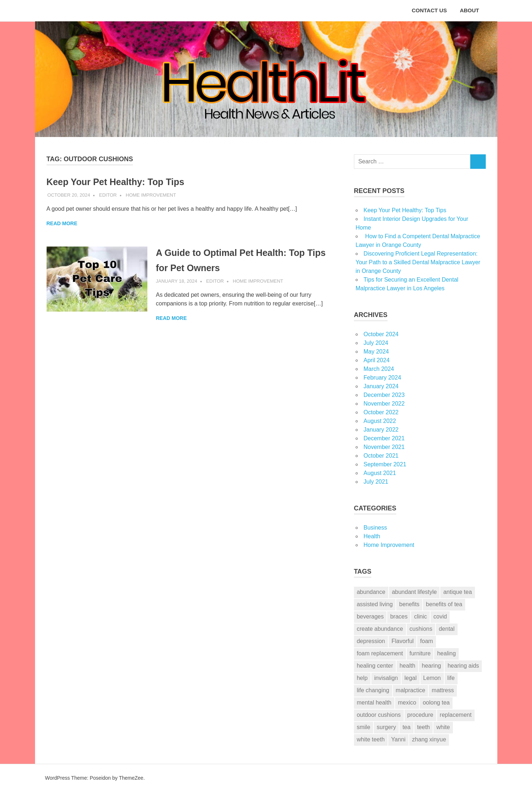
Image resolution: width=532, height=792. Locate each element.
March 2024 (379, 369)
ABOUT (469, 10)
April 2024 (377, 360)
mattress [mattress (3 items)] (443, 690)
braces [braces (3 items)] (399, 617)
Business (375, 528)
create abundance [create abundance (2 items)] (380, 629)
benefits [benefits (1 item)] (409, 604)
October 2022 (381, 412)
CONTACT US (429, 10)
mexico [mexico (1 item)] (407, 703)
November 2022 (384, 404)
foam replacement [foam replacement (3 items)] (380, 653)
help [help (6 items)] (362, 678)
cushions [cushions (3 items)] (421, 629)
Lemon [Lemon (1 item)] (432, 678)
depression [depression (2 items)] (371, 641)
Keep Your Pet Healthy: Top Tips (124, 182)
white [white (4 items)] (443, 727)
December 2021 (384, 438)
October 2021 (381, 456)
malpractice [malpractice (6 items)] (411, 690)
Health (372, 536)
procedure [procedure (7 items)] (420, 715)
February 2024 (382, 378)
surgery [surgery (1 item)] (386, 727)
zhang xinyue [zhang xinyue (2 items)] (429, 739)
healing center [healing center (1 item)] (375, 666)
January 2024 (381, 386)
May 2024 (376, 352)
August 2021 (380, 473)
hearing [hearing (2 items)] (431, 666)
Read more (62, 223)
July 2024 (376, 343)
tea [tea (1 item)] (406, 727)
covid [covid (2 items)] (440, 617)
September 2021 (385, 464)
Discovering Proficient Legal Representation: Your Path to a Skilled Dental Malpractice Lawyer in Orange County (418, 262)
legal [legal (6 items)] (411, 678)
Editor (108, 195)
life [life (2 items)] (451, 678)
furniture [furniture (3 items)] (420, 653)
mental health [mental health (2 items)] (374, 703)
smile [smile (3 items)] (364, 727)
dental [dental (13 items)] (447, 629)
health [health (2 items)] (407, 666)
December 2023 (384, 395)
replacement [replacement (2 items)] (456, 715)
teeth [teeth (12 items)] (424, 727)
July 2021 (376, 482)
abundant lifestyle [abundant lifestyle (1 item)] (414, 592)
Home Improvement (151, 195)
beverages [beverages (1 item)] (370, 617)
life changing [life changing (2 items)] (373, 690)
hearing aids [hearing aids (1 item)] (463, 666)
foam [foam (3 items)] (427, 641)
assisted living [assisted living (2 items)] (375, 604)
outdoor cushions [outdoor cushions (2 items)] (379, 715)
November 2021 (384, 447)
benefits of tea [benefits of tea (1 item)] (444, 604)
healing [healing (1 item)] (446, 653)
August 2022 (380, 421)
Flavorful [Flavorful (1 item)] (403, 641)
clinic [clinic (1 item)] (420, 617)
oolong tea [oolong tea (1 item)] (436, 703)
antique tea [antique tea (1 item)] (457, 592)
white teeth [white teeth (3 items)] (371, 739)
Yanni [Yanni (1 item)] (398, 739)
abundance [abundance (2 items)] (371, 592)
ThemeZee (131, 778)
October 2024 (381, 334)
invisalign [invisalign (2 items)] (386, 678)
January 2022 (381, 430)
